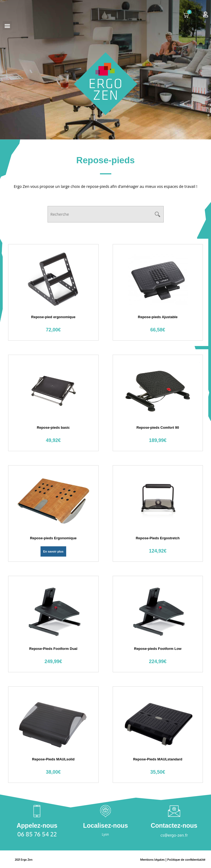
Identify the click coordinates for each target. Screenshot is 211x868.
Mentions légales (148, 859)
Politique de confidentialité (185, 859)
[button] (7, 26)
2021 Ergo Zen (25, 859)
